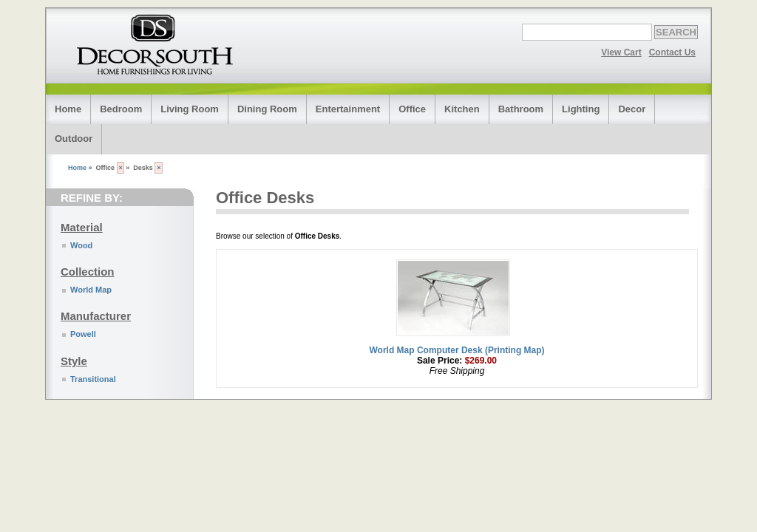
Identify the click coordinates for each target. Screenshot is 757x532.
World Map (91, 290)
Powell (83, 334)
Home (68, 109)
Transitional (93, 379)
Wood (81, 245)
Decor (632, 109)
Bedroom (121, 109)
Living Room (190, 109)
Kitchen (462, 109)
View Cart (621, 52)
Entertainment (348, 109)
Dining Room (267, 109)
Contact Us (672, 52)
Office (412, 109)
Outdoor (74, 139)
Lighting (581, 109)
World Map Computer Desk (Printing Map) (456, 350)
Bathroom (521, 109)
